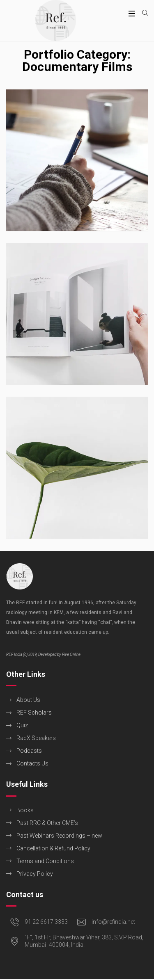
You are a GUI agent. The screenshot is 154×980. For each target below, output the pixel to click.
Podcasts (29, 751)
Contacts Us (32, 763)
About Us (28, 700)
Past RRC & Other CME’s (47, 823)
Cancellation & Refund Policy (53, 848)
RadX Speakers (36, 738)
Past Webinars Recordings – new (59, 836)
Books (25, 810)
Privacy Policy (35, 874)
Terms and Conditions (45, 861)
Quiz (22, 725)
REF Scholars (34, 713)
